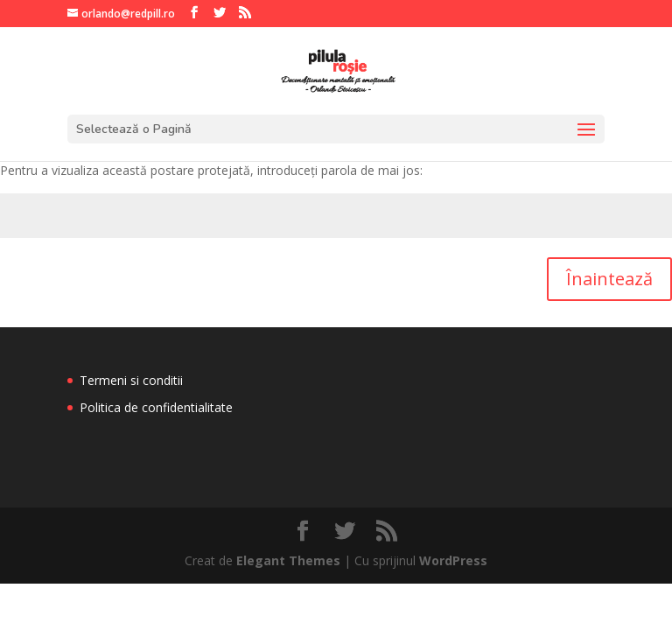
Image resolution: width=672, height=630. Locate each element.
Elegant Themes (288, 560)
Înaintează (609, 279)
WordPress (453, 560)
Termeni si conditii (131, 380)
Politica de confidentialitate (156, 407)
